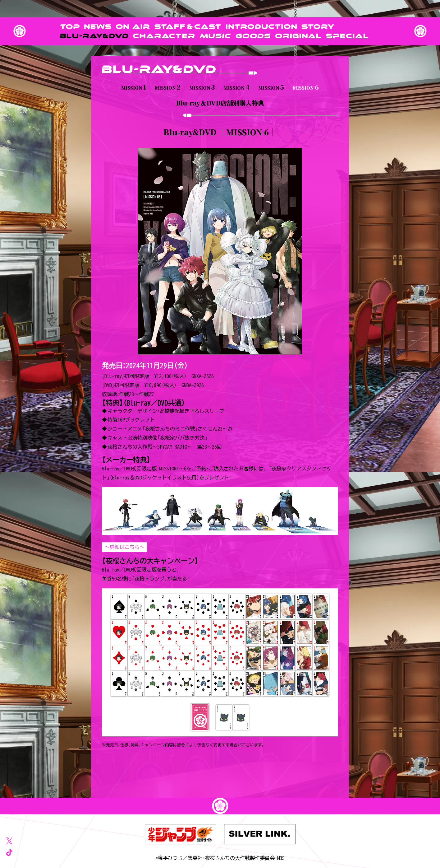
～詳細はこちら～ (125, 547)
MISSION (134, 87)
